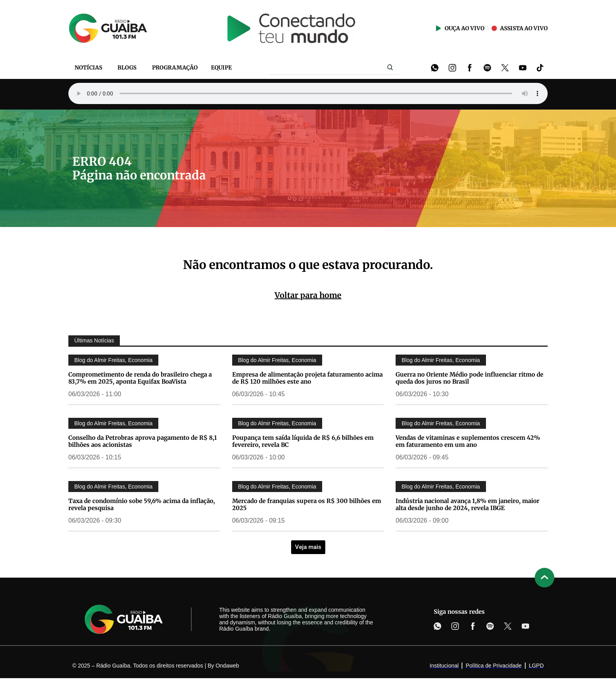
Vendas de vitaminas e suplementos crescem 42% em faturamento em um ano (468, 441)
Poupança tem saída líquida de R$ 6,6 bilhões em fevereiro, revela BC (303, 441)
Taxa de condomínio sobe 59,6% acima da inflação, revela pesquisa (142, 504)
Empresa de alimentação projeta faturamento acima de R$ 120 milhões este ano (307, 378)
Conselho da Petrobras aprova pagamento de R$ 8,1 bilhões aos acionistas (143, 441)
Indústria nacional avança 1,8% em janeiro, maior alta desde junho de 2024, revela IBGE (467, 504)
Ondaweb (227, 666)
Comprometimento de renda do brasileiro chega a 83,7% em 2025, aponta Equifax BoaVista (140, 378)
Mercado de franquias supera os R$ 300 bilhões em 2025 (307, 504)
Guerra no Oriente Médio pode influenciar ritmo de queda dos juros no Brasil (469, 378)
